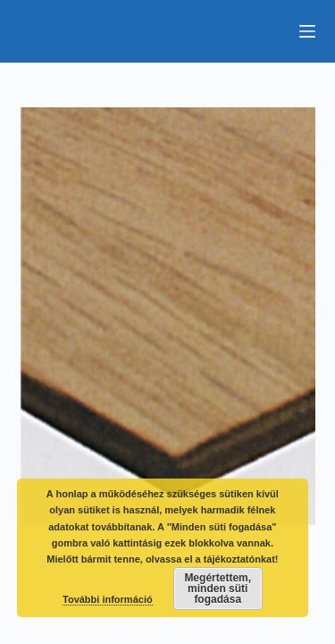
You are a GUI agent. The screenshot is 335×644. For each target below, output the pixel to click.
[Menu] (307, 31)
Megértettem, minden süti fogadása (218, 589)
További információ (108, 599)
